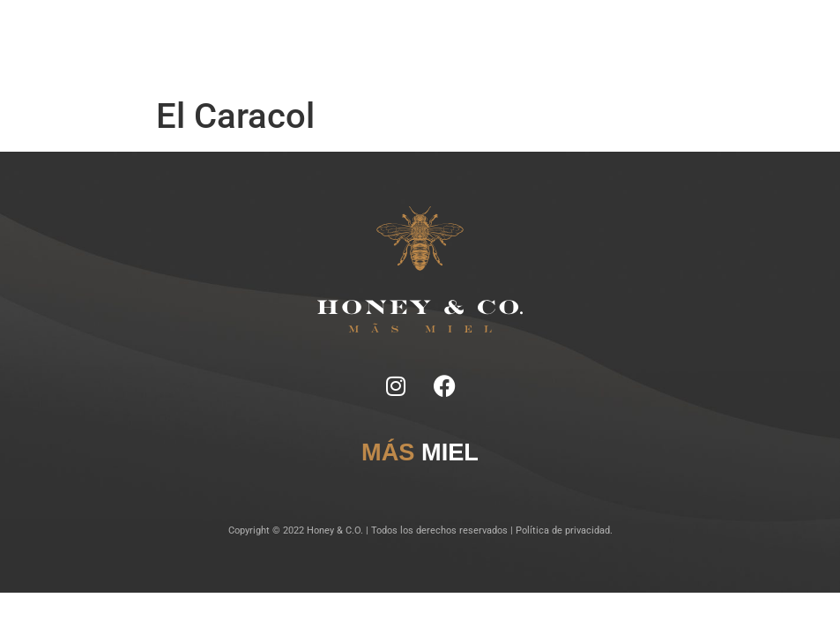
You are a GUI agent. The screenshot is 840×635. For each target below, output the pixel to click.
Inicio (267, 35)
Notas (297, 35)
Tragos (393, 35)
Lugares (430, 35)
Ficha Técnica (343, 35)
